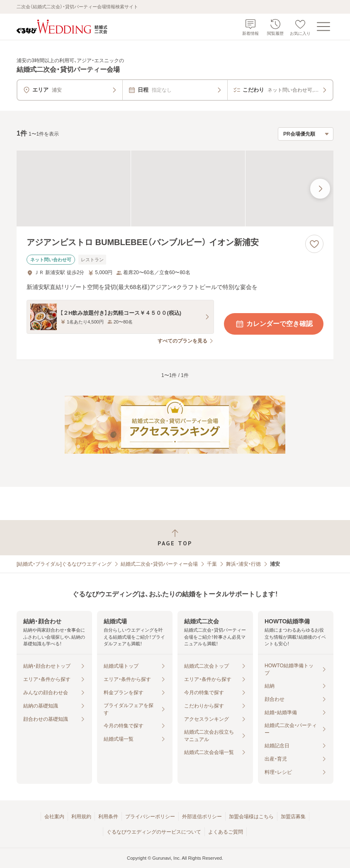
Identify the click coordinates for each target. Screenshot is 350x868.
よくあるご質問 (226, 832)
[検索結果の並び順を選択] (306, 134)
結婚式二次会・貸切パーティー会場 (159, 564)
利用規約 (81, 817)
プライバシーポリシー (150, 817)
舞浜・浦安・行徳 (243, 564)
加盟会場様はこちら (251, 817)
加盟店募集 (293, 817)
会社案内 (54, 817)
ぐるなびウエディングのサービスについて (154, 832)
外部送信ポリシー (202, 817)
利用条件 (108, 817)
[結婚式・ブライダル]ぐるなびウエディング (64, 564)
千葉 (212, 564)
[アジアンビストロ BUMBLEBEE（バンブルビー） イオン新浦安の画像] (175, 188)
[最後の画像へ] (320, 189)
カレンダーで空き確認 (274, 324)
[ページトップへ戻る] (175, 538)
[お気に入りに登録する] (314, 244)
